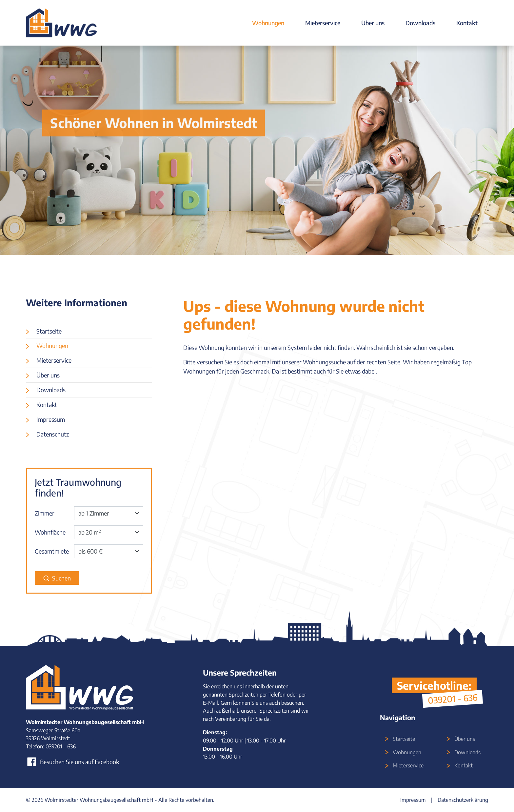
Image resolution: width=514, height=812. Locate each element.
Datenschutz (53, 434)
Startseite (49, 331)
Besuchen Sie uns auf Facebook (72, 762)
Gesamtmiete (52, 551)
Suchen (57, 578)
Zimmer (45, 513)
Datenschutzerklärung (463, 800)
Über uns (373, 23)
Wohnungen (268, 23)
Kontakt (467, 23)
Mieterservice (323, 23)
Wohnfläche (50, 532)
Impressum (51, 419)
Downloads (420, 23)
